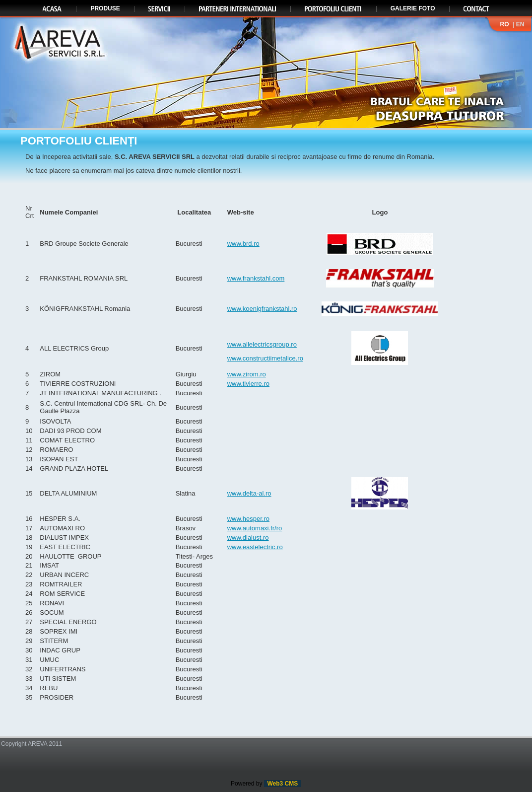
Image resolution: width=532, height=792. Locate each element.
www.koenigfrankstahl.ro (262, 309)
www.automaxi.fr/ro (255, 528)
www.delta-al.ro (249, 493)
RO (504, 24)
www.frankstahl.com (256, 278)
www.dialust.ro (248, 538)
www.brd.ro (243, 244)
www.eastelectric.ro (255, 547)
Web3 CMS (283, 784)
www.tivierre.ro (248, 384)
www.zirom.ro (247, 374)
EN (520, 24)
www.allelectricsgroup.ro (262, 344)
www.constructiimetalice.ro (265, 358)
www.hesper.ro (248, 519)
